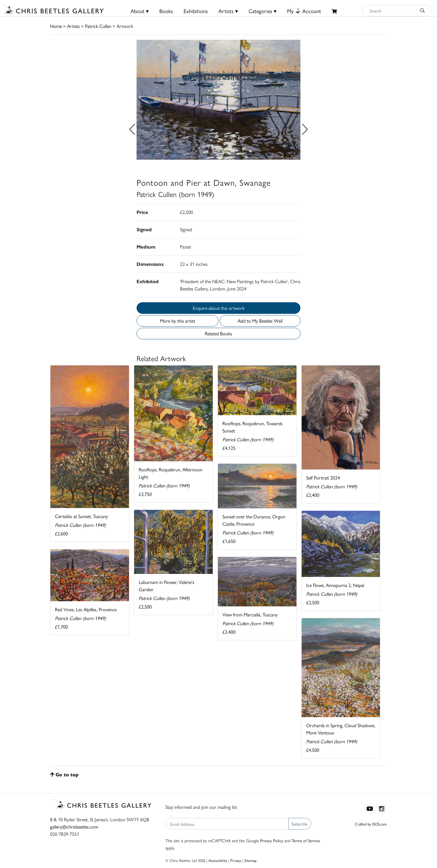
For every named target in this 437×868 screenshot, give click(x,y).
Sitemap (251, 860)
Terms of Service (306, 840)
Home (56, 26)
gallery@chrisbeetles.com (74, 827)
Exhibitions (196, 11)
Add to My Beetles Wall (260, 321)
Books (166, 11)
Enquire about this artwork (219, 308)
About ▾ (140, 11)
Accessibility (218, 860)
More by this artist (178, 321)
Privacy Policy (272, 840)
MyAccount (304, 11)
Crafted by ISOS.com (371, 824)
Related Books (218, 333)
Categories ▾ (263, 11)
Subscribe (300, 824)
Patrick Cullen (98, 26)
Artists (73, 26)
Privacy (236, 860)
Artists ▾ (228, 11)
